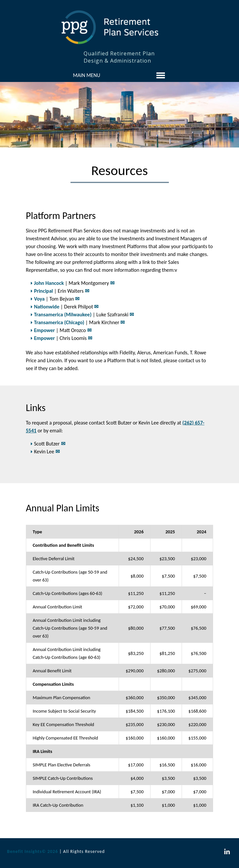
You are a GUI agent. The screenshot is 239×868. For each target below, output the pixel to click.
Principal (44, 291)
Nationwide (47, 307)
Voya (39, 299)
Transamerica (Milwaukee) (63, 315)
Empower (45, 330)
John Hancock (49, 283)
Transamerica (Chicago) (59, 322)
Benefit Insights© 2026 (33, 851)
